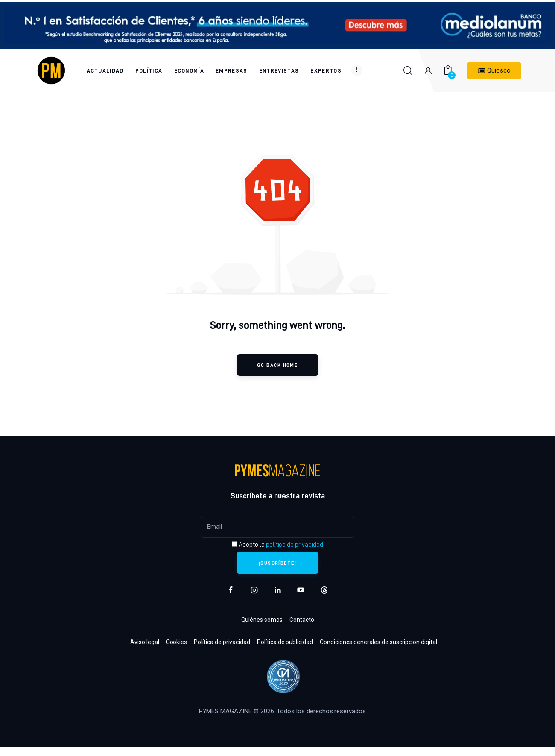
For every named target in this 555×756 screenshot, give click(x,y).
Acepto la (277, 545)
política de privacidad (295, 545)
